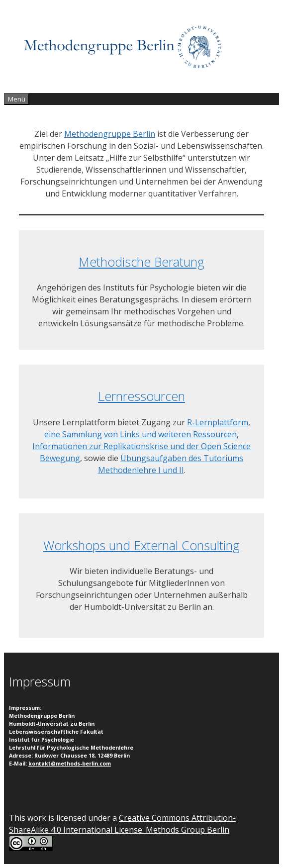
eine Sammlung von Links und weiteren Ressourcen (141, 434)
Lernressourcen (141, 396)
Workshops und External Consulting (141, 545)
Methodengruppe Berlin (110, 134)
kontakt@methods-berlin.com (70, 764)
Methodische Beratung (141, 262)
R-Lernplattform (218, 422)
